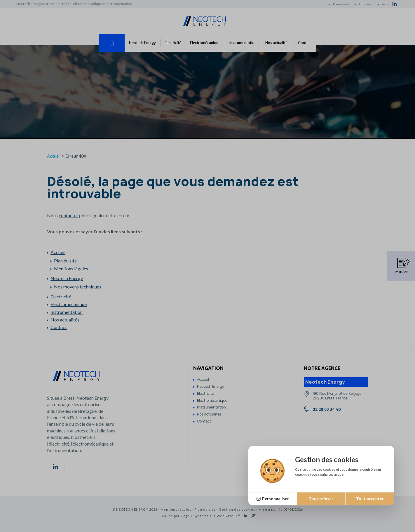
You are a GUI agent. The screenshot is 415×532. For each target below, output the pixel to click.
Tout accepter (370, 499)
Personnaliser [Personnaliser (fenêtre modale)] (275, 499)
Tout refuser (321, 499)
